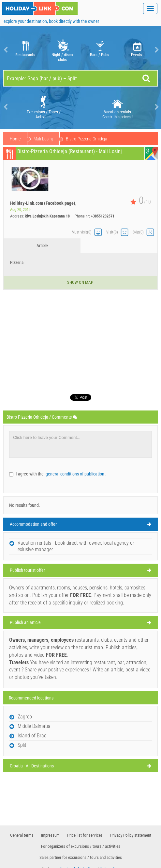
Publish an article (25, 622)
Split (22, 745)
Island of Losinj (47, 139)
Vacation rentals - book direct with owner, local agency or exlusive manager (76, 546)
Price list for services (85, 835)
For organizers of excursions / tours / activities (81, 846)
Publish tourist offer (27, 570)
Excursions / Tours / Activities (44, 107)
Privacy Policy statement (131, 835)
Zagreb (25, 717)
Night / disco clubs (62, 50)
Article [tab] (42, 246)
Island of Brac (32, 736)
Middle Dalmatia (34, 726)
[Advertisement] (80, 339)
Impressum (50, 835)
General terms (22, 835)
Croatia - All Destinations (32, 766)
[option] (25, 50)
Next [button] (156, 50)
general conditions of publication (75, 474)
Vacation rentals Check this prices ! (117, 107)
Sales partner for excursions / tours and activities (81, 857)
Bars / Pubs (100, 50)
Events (137, 50)
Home (15, 139)
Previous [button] (5, 50)
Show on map (81, 282)
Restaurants (25, 50)
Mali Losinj (83, 139)
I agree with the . (61, 474)
